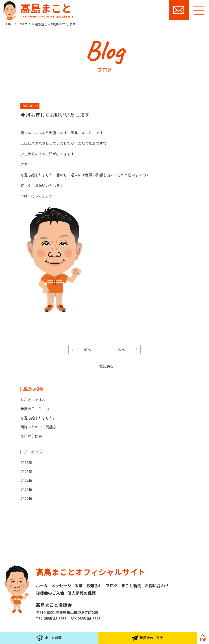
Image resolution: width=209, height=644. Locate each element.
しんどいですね (33, 400)
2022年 (26, 499)
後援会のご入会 (50, 593)
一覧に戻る (104, 366)
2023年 (26, 490)
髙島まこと (37, 9)
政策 (79, 585)
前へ (87, 349)
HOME (9, 24)
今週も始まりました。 (38, 418)
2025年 (26, 471)
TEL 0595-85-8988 (51, 618)
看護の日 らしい (35, 409)
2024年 (26, 481)
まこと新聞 (131, 585)
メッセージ (61, 585)
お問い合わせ (179, 10)
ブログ (23, 24)
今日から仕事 (31, 436)
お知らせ (94, 585)
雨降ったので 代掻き (38, 427)
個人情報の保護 (82, 593)
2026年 (26, 462)
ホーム (42, 585)
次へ (122, 349)
